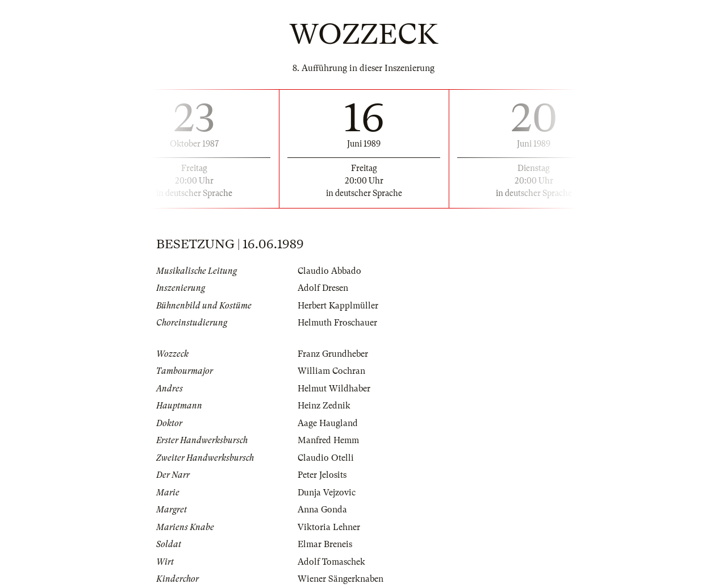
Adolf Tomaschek (331, 562)
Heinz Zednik (324, 406)
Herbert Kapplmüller (338, 306)
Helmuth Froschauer (337, 323)
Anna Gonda (322, 510)
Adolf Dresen (323, 288)
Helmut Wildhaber (334, 389)
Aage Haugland (328, 423)
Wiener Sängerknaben (340, 579)
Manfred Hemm (328, 440)
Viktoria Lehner (329, 527)
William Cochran (331, 371)
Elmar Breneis (325, 544)
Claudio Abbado (329, 271)
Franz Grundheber (333, 354)
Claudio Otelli (326, 458)
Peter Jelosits (322, 475)
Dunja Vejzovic (327, 493)
